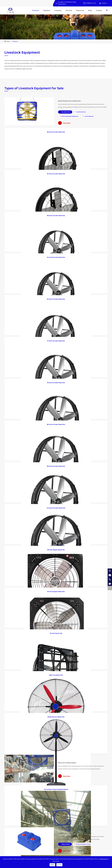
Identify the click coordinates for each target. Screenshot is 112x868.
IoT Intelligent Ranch (37, 835)
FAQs (60, 849)
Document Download (65, 846)
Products (36, 10)
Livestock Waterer (10, 840)
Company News (63, 838)
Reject (52, 865)
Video (60, 852)
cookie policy (103, 859)
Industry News (63, 840)
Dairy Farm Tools (9, 843)
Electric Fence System (38, 846)
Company (58, 10)
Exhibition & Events (64, 843)
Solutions (47, 10)
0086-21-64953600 (66, 2)
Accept (59, 865)
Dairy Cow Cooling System (12, 838)
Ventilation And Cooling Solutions (41, 843)
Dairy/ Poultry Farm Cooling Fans (14, 835)
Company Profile (63, 835)
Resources (80, 10)
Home (8, 41)
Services (69, 10)
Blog (90, 10)
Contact (99, 10)
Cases (33, 849)
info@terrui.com (91, 3)
